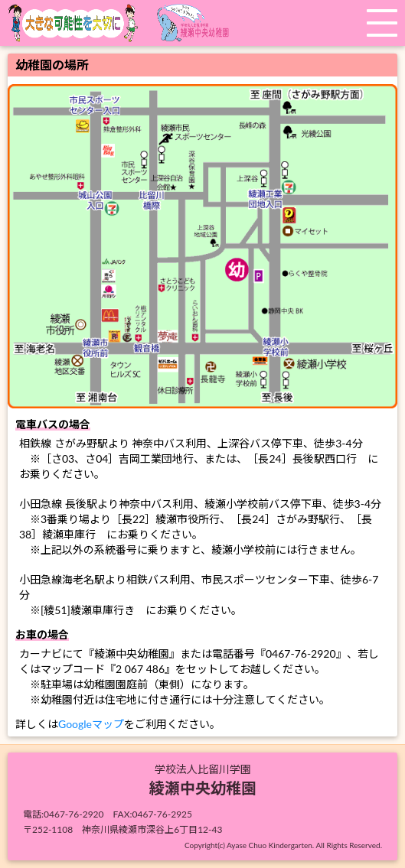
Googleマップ (91, 724)
